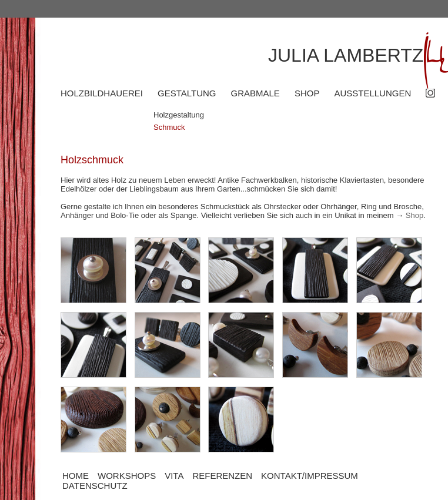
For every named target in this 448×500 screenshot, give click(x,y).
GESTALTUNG (187, 93)
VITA (174, 476)
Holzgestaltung (179, 115)
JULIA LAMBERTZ (346, 55)
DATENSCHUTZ (95, 486)
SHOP (307, 93)
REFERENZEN (222, 476)
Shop (414, 215)
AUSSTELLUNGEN (372, 93)
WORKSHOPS (127, 476)
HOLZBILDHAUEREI (102, 93)
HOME (76, 476)
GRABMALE (255, 93)
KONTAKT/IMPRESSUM (310, 476)
